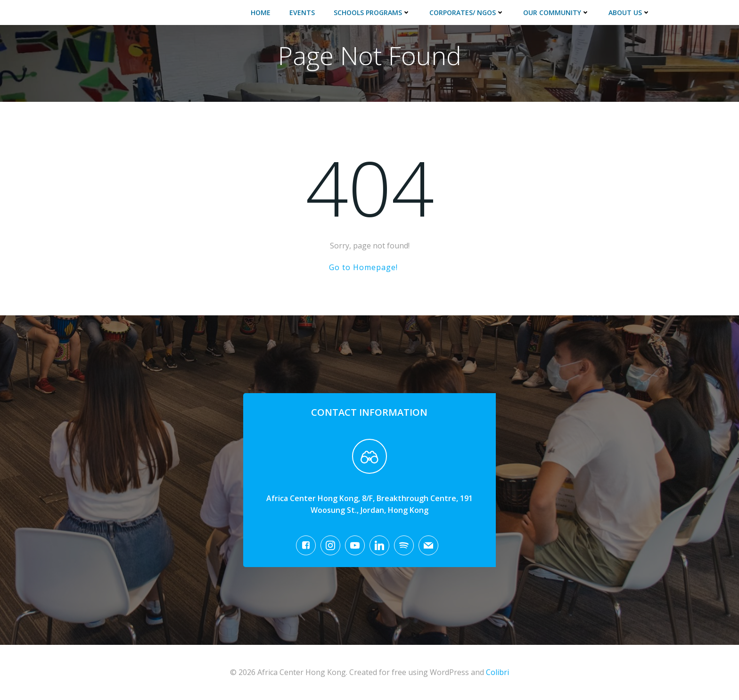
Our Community (556, 12)
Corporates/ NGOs (467, 12)
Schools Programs (372, 12)
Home (261, 12)
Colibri (497, 672)
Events (302, 12)
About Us (629, 12)
